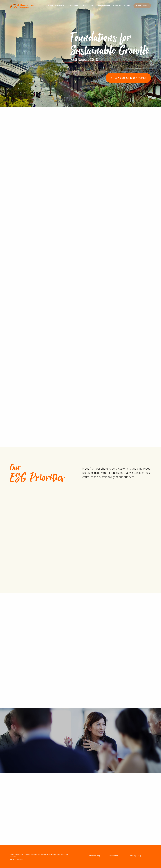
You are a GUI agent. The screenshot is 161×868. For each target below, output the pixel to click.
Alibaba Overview (56, 6)
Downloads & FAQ (121, 6)
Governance (72, 6)
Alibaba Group (142, 6)
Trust (84, 6)
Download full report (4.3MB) (130, 78)
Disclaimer (114, 856)
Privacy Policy (136, 856)
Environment (104, 6)
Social (92, 6)
